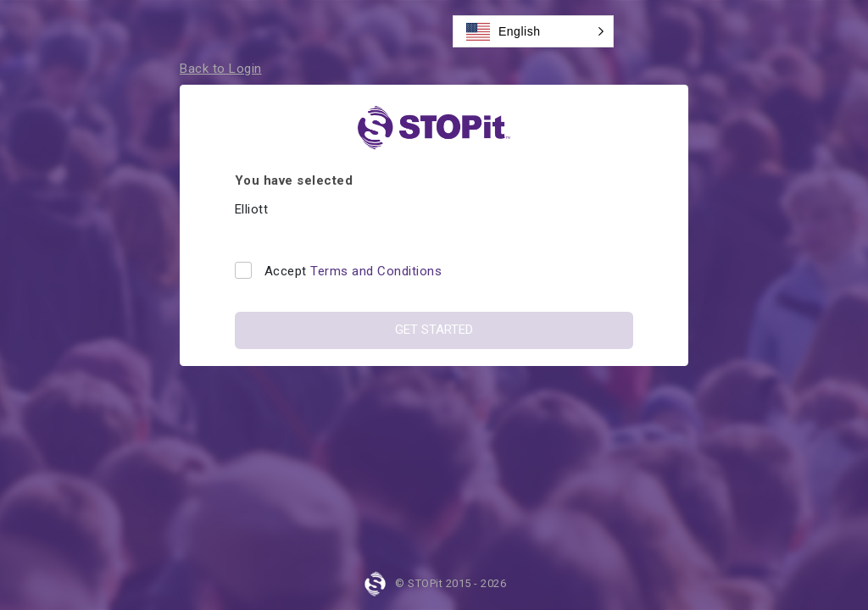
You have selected (294, 180)
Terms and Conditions (376, 271)
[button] (533, 31)
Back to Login (221, 69)
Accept (353, 271)
